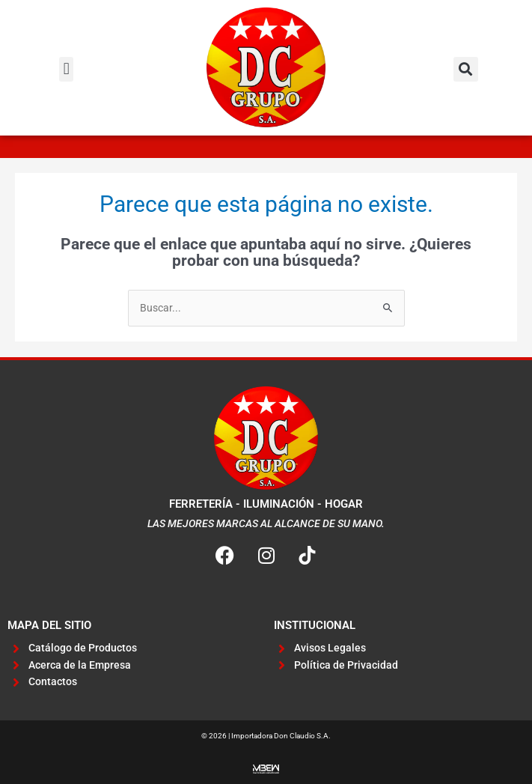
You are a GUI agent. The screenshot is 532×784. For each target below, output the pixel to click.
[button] (66, 69)
